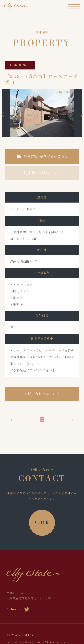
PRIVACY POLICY (20, 635)
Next (80, 114)
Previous (3, 114)
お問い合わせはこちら (42, 394)
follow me (18, 609)
